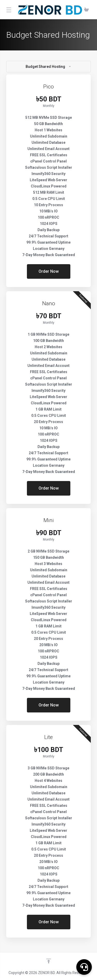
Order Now (49, 271)
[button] (84, 967)
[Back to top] (49, 961)
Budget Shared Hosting (48, 67)
